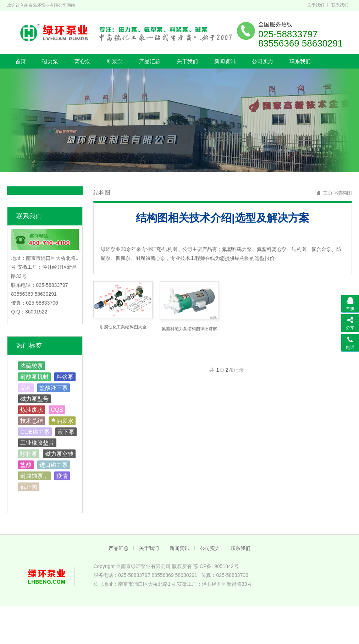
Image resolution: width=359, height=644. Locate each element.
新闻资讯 (225, 61)
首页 (21, 61)
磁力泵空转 (59, 454)
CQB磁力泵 (35, 432)
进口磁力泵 (54, 465)
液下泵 (66, 432)
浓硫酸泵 (32, 366)
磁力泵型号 (34, 399)
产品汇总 (150, 61)
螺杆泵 (29, 454)
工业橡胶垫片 (37, 443)
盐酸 (26, 465)
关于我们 (316, 5)
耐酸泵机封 (34, 377)
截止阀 (29, 487)
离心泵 (82, 61)
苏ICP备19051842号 (216, 566)
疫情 (62, 476)
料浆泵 (115, 61)
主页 (328, 193)
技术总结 (32, 421)
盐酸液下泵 (54, 388)
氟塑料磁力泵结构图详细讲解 (189, 329)
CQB (57, 410)
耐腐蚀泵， (34, 476)
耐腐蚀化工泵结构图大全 (123, 327)
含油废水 (62, 421)
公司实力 (263, 61)
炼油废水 (32, 410)
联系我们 (340, 5)
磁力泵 (50, 61)
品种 (26, 388)
